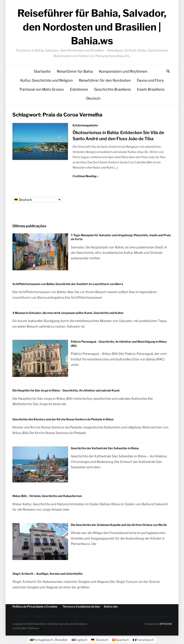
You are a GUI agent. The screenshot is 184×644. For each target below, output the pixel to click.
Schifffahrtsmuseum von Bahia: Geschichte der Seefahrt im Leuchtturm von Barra (68, 284)
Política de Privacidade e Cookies (35, 607)
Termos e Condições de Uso (81, 607)
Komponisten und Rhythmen (123, 71)
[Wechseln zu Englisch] (80, 640)
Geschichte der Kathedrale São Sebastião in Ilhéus (105, 448)
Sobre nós (111, 607)
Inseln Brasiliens (151, 89)
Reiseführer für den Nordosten (105, 80)
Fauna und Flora (150, 80)
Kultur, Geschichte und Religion (47, 80)
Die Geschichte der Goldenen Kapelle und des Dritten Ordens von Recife (119, 525)
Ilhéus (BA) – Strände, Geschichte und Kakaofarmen (47, 496)
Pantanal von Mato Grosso (42, 89)
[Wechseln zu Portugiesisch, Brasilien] (49, 640)
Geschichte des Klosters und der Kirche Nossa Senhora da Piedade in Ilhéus (63, 419)
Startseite (42, 71)
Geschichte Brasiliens (112, 89)
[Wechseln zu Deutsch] (100, 640)
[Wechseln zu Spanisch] (121, 640)
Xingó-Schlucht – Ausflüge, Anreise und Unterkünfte (47, 574)
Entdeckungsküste (85, 125)
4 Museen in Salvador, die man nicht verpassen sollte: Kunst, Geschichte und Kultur (68, 313)
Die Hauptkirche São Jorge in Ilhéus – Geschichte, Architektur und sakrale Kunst (66, 390)
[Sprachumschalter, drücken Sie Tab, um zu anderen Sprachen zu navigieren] (37, 200)
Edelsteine (79, 89)
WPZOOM (165, 624)
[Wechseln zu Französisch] (143, 640)
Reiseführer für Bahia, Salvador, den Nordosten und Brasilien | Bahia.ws (92, 27)
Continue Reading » (86, 176)
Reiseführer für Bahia (75, 71)
